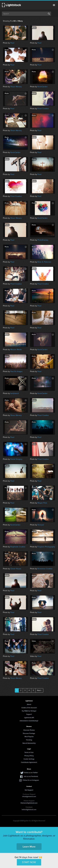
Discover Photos (29, 730)
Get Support (29, 790)
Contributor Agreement (29, 762)
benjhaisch (15, 393)
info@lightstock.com (29, 796)
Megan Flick (42, 503)
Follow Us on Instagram (31, 780)
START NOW (29, 862)
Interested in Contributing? (29, 721)
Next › (39, 690)
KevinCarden (42, 87)
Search (49, 14)
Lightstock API (29, 717)
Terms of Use (29, 752)
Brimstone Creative (45, 569)
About (29, 704)
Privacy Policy (29, 756)
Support (29, 714)
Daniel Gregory (16, 459)
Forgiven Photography (46, 547)
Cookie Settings (29, 759)
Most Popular (29, 736)
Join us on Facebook (31, 776)
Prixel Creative (43, 109)
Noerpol (41, 525)
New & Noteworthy (29, 743)
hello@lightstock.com (29, 810)
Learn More (29, 847)
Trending (29, 740)
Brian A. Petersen (44, 262)
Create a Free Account (29, 708)
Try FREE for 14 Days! (29, 711)
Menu (54, 5)
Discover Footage (29, 733)
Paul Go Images (16, 371)
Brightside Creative (18, 547)
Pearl (12, 43)
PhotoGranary (43, 240)
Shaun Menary (16, 87)
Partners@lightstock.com (29, 803)
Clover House (16, 569)
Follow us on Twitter (31, 772)
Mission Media (16, 350)
